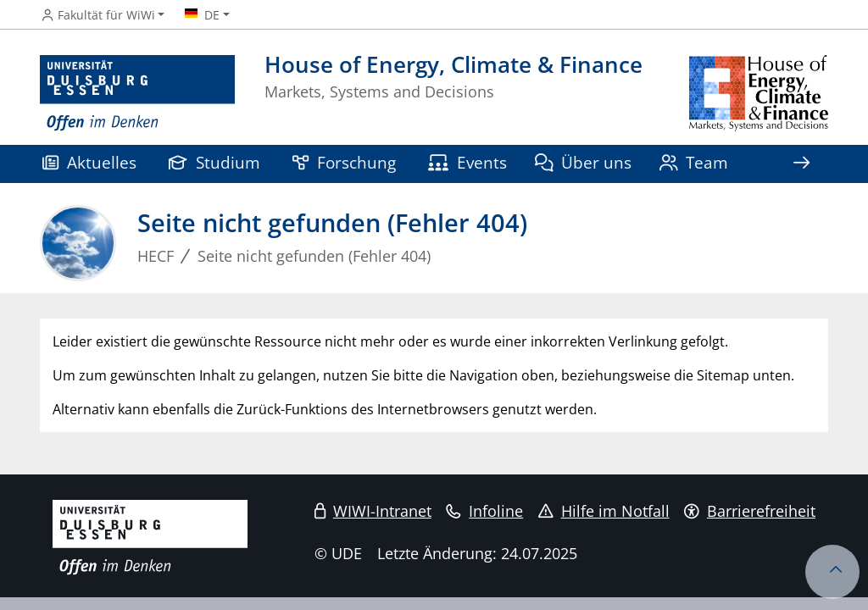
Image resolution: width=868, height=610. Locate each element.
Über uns (584, 162)
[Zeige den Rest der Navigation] (801, 164)
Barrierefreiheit (750, 511)
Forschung (344, 162)
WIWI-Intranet (373, 511)
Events (467, 162)
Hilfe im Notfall (604, 511)
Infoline (484, 511)
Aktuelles (89, 162)
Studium (214, 162)
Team (694, 162)
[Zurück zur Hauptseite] (759, 94)
